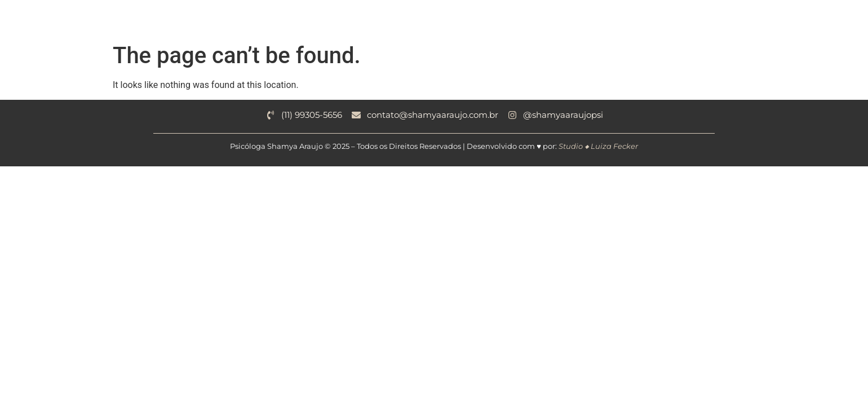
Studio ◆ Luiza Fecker (598, 146)
